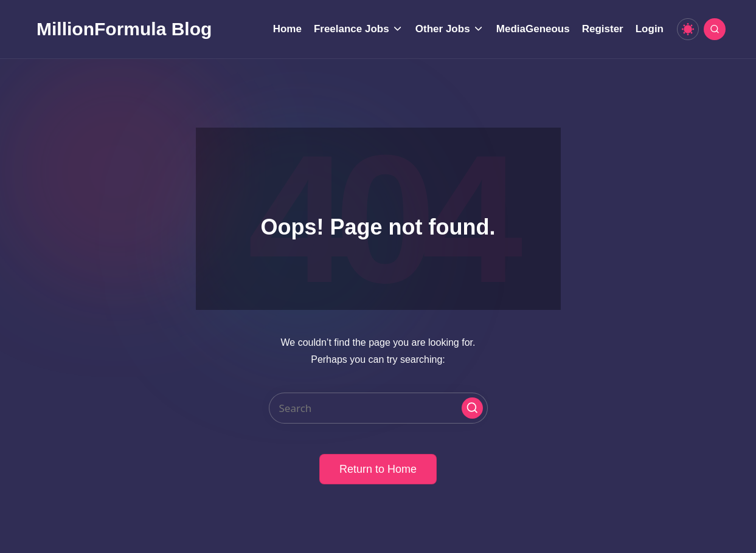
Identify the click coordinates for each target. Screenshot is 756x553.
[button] (472, 408)
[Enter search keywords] (378, 408)
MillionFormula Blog (124, 29)
